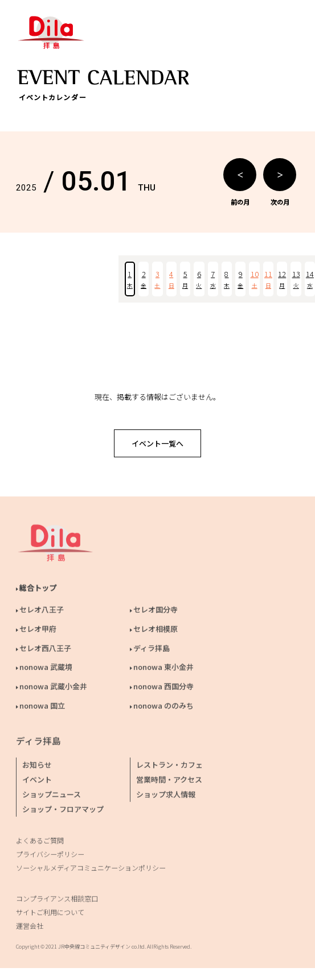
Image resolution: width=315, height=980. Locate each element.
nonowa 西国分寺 (163, 689)
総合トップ (38, 590)
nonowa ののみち (163, 708)
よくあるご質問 (40, 843)
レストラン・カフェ (169, 767)
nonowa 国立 (42, 708)
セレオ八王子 (42, 612)
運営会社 (30, 928)
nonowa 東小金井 (163, 669)
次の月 (280, 182)
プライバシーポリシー (50, 856)
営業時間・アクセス (169, 782)
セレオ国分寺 (156, 612)
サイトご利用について (50, 914)
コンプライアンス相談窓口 (57, 901)
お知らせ (37, 767)
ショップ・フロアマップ (63, 811)
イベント (37, 782)
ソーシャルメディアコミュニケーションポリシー (91, 870)
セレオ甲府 (38, 631)
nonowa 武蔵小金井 (53, 689)
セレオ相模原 (156, 631)
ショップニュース (52, 797)
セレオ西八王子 (45, 650)
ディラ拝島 (152, 650)
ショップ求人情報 (166, 797)
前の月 (240, 182)
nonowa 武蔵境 (46, 669)
